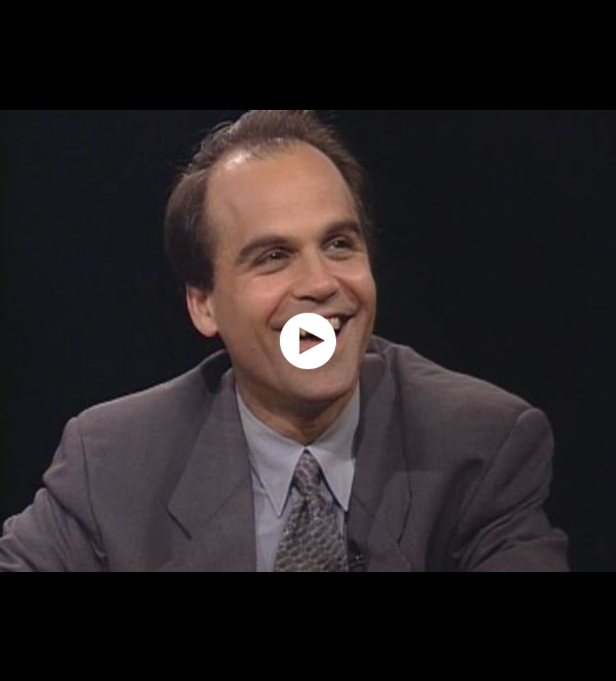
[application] (308, 340)
